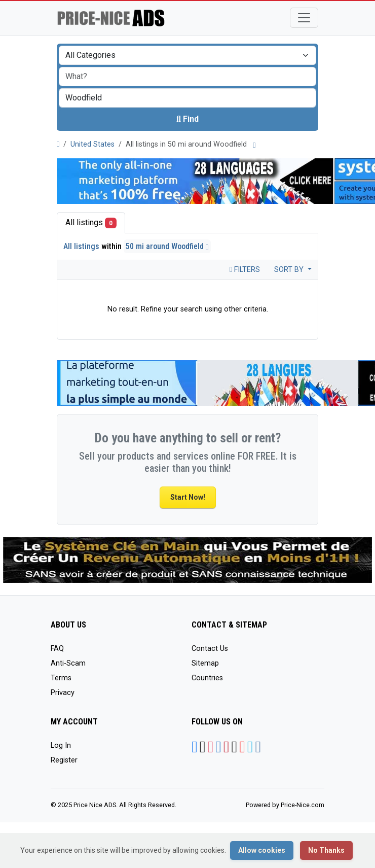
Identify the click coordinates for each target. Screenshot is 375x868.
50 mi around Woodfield (167, 246)
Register (64, 760)
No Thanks (326, 850)
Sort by (290, 270)
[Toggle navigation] (304, 18)
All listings (91, 223)
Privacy (63, 693)
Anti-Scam (68, 663)
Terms (61, 678)
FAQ (57, 649)
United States (92, 144)
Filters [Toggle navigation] (245, 270)
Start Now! (188, 497)
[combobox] (188, 98)
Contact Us (210, 649)
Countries (207, 678)
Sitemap (205, 663)
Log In (61, 745)
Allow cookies (262, 850)
